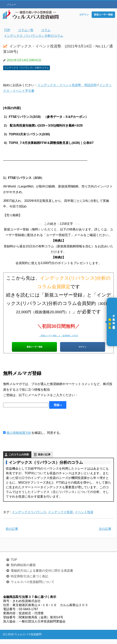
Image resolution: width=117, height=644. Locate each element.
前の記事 (12, 534)
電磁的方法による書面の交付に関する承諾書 (42, 575)
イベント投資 (84, 517)
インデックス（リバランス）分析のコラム (27, 68)
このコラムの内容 (19, 459)
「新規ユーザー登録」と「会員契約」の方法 (58, 335)
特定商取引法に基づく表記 (29, 581)
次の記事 (105, 534)
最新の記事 (44, 459)
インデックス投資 (60, 517)
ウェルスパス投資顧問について (33, 587)
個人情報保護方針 (19, 438)
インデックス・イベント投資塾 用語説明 (67, 85)
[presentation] (33, 424)
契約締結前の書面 (23, 570)
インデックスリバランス (29, 517)
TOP (14, 565)
